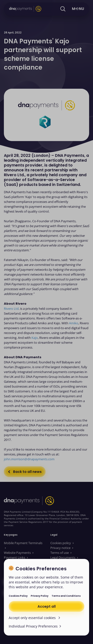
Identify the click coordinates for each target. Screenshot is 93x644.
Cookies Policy (18, 596)
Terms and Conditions (66, 596)
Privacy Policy (40, 596)
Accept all (47, 606)
